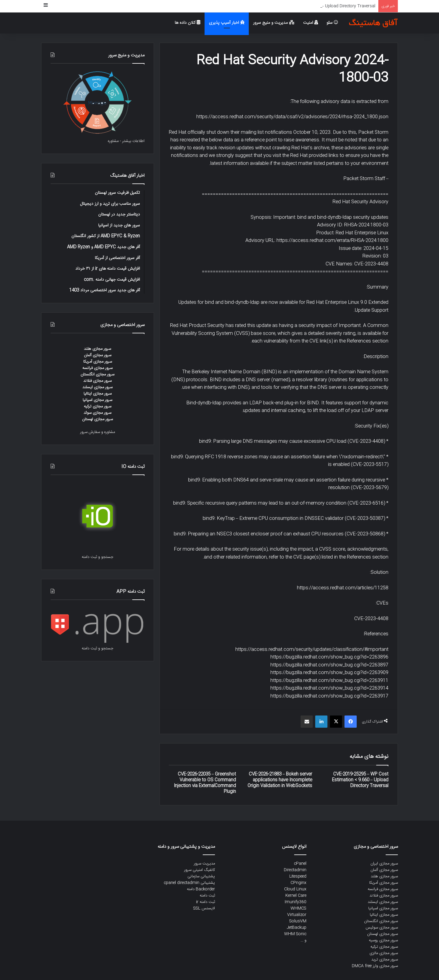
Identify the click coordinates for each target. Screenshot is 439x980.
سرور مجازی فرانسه (97, 368)
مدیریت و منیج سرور (274, 23)
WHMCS (298, 908)
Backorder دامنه (201, 889)
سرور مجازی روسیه (383, 940)
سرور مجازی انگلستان (97, 375)
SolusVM (298, 921)
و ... (303, 940)
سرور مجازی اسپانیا (97, 400)
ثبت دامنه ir (205, 902)
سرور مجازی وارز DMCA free (375, 966)
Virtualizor (297, 915)
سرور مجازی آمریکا (98, 362)
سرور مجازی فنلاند (97, 381)
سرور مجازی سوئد (97, 413)
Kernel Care (296, 896)
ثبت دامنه (207, 896)
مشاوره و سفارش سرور (98, 432)
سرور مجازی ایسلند (97, 387)
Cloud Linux (295, 889)
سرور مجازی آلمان (98, 355)
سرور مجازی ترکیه (98, 407)
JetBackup (297, 928)
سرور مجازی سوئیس (382, 928)
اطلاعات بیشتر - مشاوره (126, 141)
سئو (332, 23)
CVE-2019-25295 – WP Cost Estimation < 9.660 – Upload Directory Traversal (360, 780)
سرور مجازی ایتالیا (98, 394)
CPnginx (298, 883)
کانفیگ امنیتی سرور (200, 870)
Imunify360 (296, 902)
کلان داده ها (187, 23)
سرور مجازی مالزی (384, 953)
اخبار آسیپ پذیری (227, 23)
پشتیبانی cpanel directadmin (189, 883)
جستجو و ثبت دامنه (98, 557)
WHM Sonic (295, 934)
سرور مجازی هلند (97, 349)
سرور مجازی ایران (384, 864)
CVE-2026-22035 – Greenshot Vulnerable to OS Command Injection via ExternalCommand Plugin (205, 783)
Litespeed (298, 876)
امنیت (311, 23)
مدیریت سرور (204, 864)
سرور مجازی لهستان (97, 419)
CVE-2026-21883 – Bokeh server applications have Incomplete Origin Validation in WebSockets (280, 780)
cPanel (300, 864)
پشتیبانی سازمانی (201, 876)
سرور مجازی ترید (385, 960)
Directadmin (295, 870)
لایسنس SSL (204, 908)
